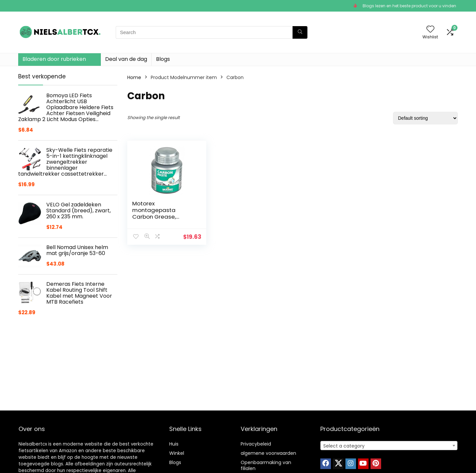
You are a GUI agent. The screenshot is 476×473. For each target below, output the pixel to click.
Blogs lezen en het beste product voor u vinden (409, 6)
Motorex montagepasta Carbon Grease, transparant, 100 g (157, 213)
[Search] (300, 32)
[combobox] (389, 446)
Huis (174, 444)
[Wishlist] (430, 30)
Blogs (163, 59)
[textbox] (389, 446)
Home (134, 77)
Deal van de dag (126, 59)
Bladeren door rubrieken (54, 59)
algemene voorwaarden (268, 453)
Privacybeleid (256, 444)
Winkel (177, 453)
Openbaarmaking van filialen (266, 465)
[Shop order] (425, 118)
